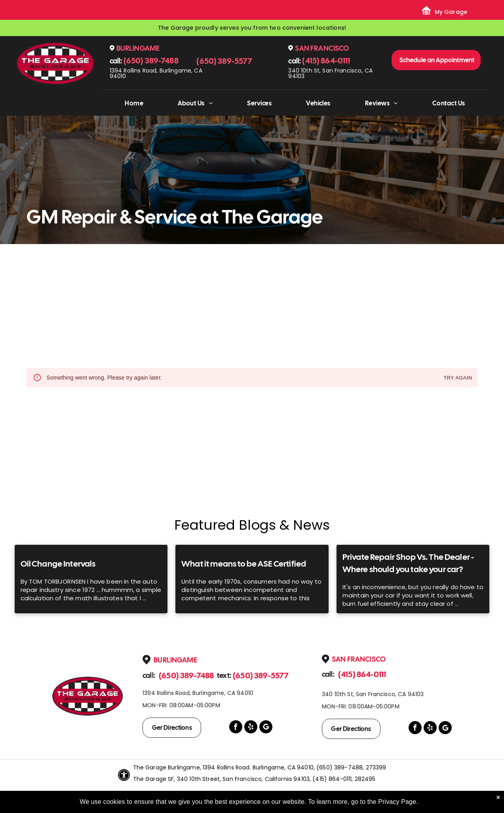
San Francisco (322, 48)
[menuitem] (134, 103)
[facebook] (236, 728)
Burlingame (138, 48)
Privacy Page (397, 802)
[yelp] (251, 728)
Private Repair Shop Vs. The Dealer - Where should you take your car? (408, 563)
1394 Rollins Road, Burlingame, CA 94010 (156, 73)
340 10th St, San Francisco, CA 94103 (330, 73)
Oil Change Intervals (58, 564)
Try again (458, 378)
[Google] (266, 728)
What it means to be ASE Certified (244, 564)
